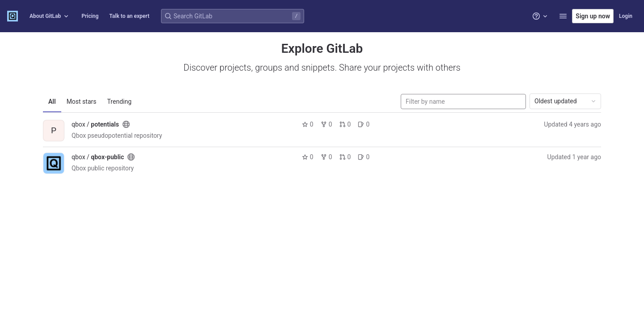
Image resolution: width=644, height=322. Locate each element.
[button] (563, 16)
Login (626, 16)
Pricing (90, 16)
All (52, 102)
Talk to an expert (129, 16)
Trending (120, 102)
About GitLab (50, 16)
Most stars (82, 102)
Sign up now (593, 16)
